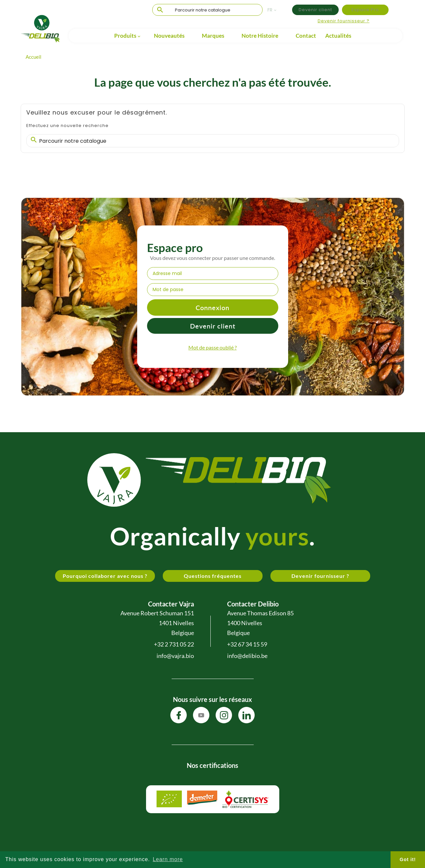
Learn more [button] (168, 859)
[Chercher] (207, 10)
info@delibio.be (247, 656)
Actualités (338, 36)
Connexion (212, 307)
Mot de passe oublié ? (212, 347)
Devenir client (315, 10)
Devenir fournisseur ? (344, 21)
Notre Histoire (260, 36)
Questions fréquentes (213, 576)
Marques (213, 36)
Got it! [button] (408, 859)
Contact (306, 36)
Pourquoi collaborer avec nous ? (105, 576)
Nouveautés (169, 36)
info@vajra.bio (175, 656)
